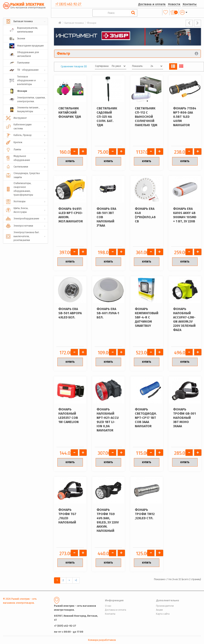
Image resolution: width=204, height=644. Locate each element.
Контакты (190, 4)
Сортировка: (102, 66)
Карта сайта (163, 614)
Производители (165, 606)
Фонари (92, 23)
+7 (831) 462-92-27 (68, 4)
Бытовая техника (74, 23)
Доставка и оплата (152, 4)
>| (76, 580)
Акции (159, 610)
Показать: (138, 66)
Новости (174, 4)
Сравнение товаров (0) (74, 66)
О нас (108, 606)
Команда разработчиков (102, 640)
